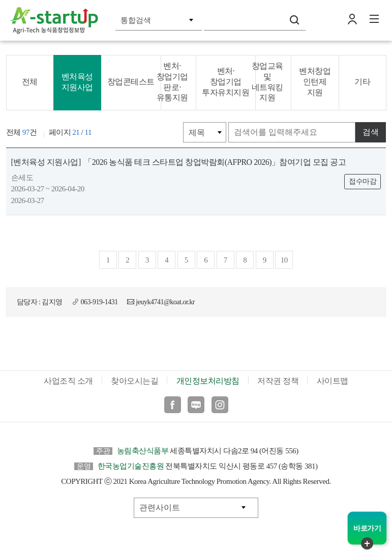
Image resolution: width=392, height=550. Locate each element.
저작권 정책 (278, 381)
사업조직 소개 (68, 381)
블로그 (196, 405)
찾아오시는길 (134, 381)
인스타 (220, 405)
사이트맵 (333, 381)
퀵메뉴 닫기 (367, 543)
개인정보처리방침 (208, 381)
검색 (294, 20)
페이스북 (173, 405)
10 (284, 260)
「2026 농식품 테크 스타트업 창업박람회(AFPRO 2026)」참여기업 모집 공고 (179, 162)
